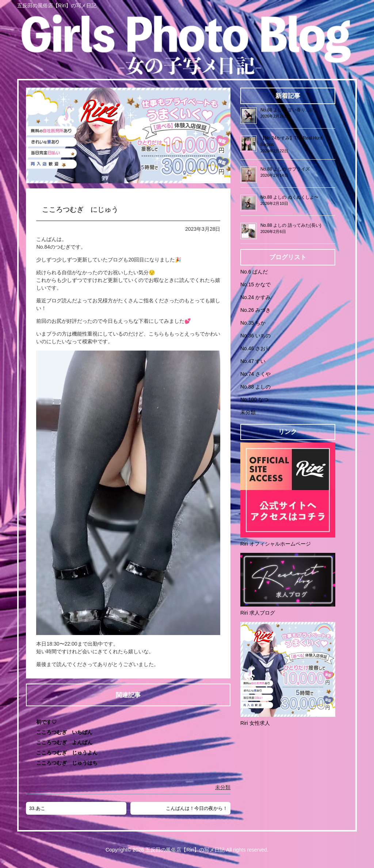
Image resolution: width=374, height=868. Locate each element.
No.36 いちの (255, 336)
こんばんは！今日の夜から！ (197, 808)
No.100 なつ (254, 399)
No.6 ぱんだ (254, 272)
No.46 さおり (255, 348)
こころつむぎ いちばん (64, 732)
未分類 (223, 787)
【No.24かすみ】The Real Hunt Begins (291, 141)
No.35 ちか (253, 323)
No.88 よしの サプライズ (285, 169)
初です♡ (46, 722)
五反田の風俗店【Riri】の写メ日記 (185, 850)
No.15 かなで (255, 284)
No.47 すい (253, 361)
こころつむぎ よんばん (64, 742)
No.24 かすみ (255, 297)
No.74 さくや (255, 374)
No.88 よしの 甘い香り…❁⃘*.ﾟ (289, 110)
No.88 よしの (255, 387)
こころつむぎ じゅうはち (67, 763)
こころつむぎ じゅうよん (67, 753)
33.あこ (37, 808)
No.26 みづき (255, 310)
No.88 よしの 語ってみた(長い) (291, 225)
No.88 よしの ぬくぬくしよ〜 (289, 197)
